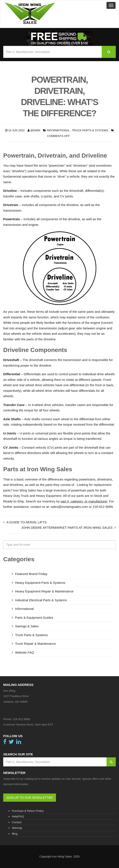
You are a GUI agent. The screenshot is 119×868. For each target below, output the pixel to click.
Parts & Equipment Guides (34, 618)
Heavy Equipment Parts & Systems (40, 583)
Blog (15, 834)
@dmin (35, 130)
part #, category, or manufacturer (84, 501)
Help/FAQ (18, 816)
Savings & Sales (27, 626)
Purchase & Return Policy (28, 811)
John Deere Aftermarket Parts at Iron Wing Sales (67, 528)
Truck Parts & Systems (90, 130)
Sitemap (17, 828)
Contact (17, 822)
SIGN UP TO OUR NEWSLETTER (30, 798)
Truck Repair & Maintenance (36, 644)
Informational (58, 130)
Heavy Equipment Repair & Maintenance (44, 591)
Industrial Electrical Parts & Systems (41, 600)
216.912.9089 (22, 719)
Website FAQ (25, 652)
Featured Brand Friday (31, 574)
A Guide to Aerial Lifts (26, 522)
